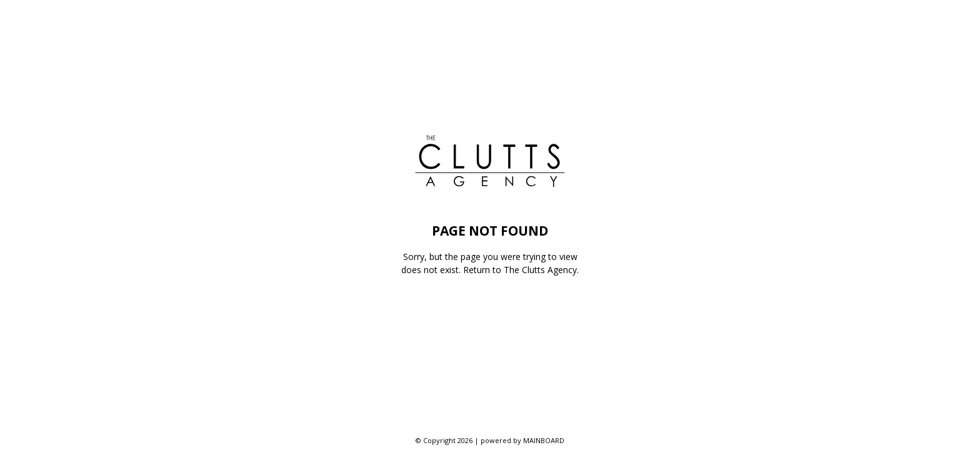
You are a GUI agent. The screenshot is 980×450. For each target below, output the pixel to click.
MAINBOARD (544, 440)
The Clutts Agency (540, 270)
